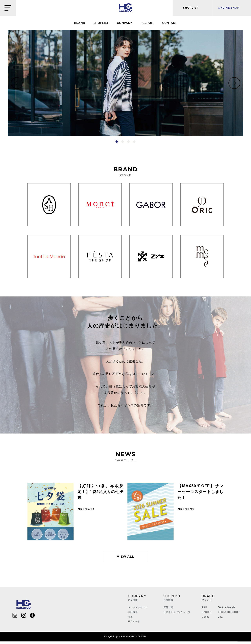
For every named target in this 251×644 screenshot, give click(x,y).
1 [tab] (117, 142)
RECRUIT (147, 23)
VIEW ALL (126, 558)
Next (234, 83)
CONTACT (170, 23)
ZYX (221, 619)
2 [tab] (123, 142)
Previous (17, 83)
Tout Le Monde (227, 610)
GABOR (206, 615)
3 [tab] (128, 142)
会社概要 (133, 615)
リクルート (134, 624)
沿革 (130, 619)
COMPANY (125, 23)
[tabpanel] (125, 83)
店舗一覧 (168, 610)
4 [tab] (134, 142)
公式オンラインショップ (177, 615)
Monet (205, 619)
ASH (204, 610)
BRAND (80, 23)
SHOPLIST (101, 23)
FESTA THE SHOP (229, 615)
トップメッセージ (138, 610)
